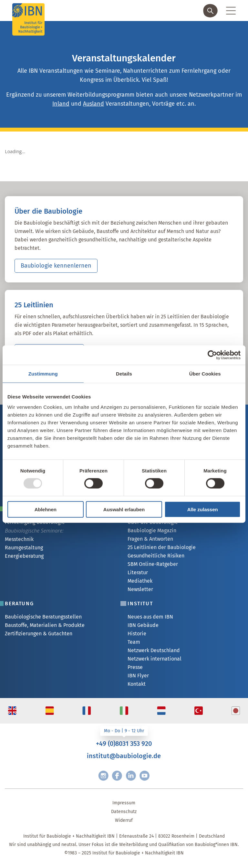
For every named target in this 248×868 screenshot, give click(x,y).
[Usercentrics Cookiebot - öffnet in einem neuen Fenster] (212, 355)
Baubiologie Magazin (152, 530)
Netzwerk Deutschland (154, 650)
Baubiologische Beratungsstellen (43, 617)
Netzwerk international (155, 659)
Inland (61, 104)
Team (134, 642)
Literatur (138, 572)
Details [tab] (124, 374)
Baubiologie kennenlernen (56, 266)
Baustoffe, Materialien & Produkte (45, 625)
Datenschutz (124, 812)
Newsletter (140, 589)
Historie (137, 634)
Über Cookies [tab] (205, 374)
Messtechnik (19, 539)
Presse (135, 667)
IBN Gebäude (143, 625)
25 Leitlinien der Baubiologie (162, 547)
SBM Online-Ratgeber (153, 564)
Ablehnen (46, 509)
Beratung (19, 603)
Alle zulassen (203, 509)
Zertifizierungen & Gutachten (39, 634)
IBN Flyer (138, 676)
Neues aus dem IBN (150, 617)
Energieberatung (24, 556)
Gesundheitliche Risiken (156, 556)
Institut (140, 603)
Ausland (93, 104)
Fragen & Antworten (150, 539)
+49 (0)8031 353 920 (124, 744)
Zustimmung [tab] (43, 374)
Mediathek (140, 581)
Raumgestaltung (24, 548)
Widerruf (124, 820)
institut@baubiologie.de (124, 756)
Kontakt (137, 684)
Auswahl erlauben (124, 509)
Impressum (124, 803)
